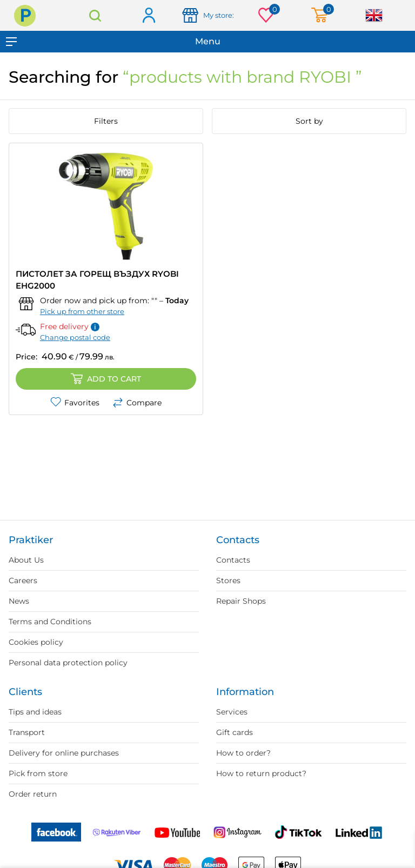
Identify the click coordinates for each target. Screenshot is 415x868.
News (19, 601)
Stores (228, 580)
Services (232, 712)
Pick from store (38, 773)
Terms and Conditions (50, 622)
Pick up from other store (82, 311)
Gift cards (235, 732)
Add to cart (106, 379)
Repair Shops (241, 601)
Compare (137, 403)
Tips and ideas (35, 712)
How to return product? (261, 773)
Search (95, 15)
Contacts (233, 560)
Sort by (309, 121)
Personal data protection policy (68, 663)
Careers (23, 580)
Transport (27, 732)
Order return (33, 794)
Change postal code (75, 337)
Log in (148, 16)
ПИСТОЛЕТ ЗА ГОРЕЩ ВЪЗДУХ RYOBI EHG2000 (97, 280)
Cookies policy (36, 642)
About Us (26, 560)
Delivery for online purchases (64, 753)
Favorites (75, 403)
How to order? (243, 753)
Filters (106, 121)
